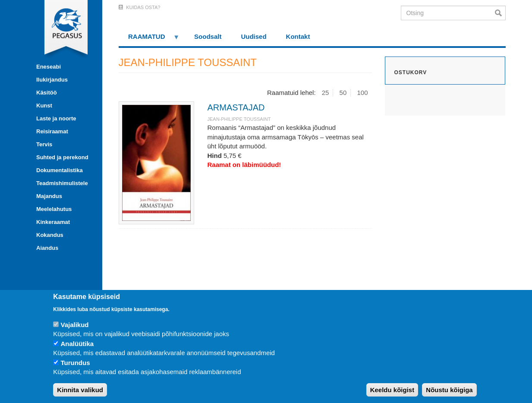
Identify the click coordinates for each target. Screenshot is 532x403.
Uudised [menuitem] (253, 36)
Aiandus (47, 248)
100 (362, 93)
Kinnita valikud (80, 390)
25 (326, 93)
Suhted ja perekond (62, 157)
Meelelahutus (54, 209)
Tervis (44, 144)
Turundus (75, 363)
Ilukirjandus (52, 80)
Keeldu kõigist (392, 390)
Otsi (500, 13)
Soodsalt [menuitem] (208, 36)
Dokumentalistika (60, 170)
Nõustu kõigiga (449, 390)
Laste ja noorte (56, 118)
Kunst (44, 105)
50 (343, 93)
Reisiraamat (52, 131)
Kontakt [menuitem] (298, 36)
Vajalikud (74, 325)
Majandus (49, 196)
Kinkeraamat (53, 222)
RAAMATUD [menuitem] (149, 39)
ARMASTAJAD (236, 107)
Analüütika (77, 344)
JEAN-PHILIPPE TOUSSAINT (239, 119)
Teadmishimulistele (62, 183)
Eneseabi (49, 67)
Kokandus (50, 235)
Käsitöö (47, 93)
